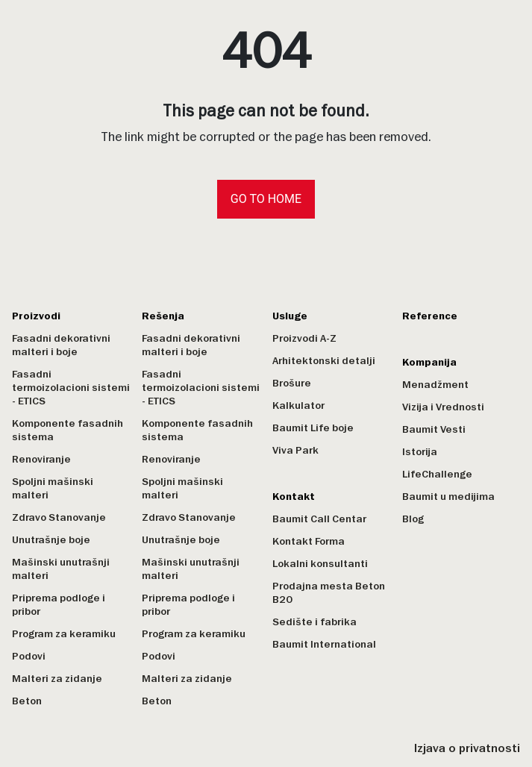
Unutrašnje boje (51, 540)
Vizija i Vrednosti (443, 407)
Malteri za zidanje (57, 679)
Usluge (290, 316)
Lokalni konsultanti (320, 564)
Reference (430, 316)
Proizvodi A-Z (304, 338)
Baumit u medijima (448, 497)
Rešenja (163, 316)
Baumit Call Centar (319, 519)
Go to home (266, 199)
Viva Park (295, 450)
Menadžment (435, 385)
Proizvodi (36, 316)
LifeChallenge (437, 474)
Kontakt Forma (309, 541)
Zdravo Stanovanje (59, 517)
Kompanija (429, 362)
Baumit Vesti (434, 429)
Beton (27, 701)
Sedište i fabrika (314, 622)
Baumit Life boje (313, 428)
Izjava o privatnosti (467, 748)
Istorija (420, 452)
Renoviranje (41, 459)
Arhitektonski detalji (324, 361)
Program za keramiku (64, 634)
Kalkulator (298, 406)
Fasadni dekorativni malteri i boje (61, 345)
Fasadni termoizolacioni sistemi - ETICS (71, 388)
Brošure (292, 383)
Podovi (29, 656)
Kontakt (294, 497)
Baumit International (324, 644)
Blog (413, 519)
